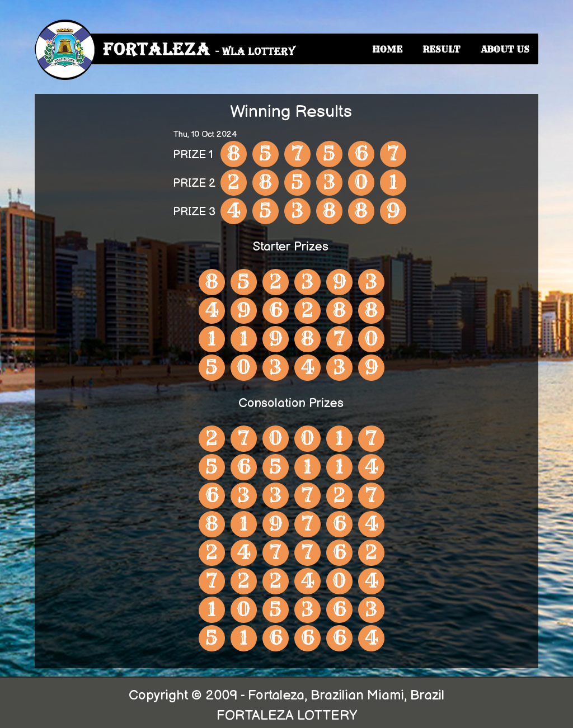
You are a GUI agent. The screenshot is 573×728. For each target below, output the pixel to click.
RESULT (442, 49)
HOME (387, 49)
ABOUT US (505, 49)
